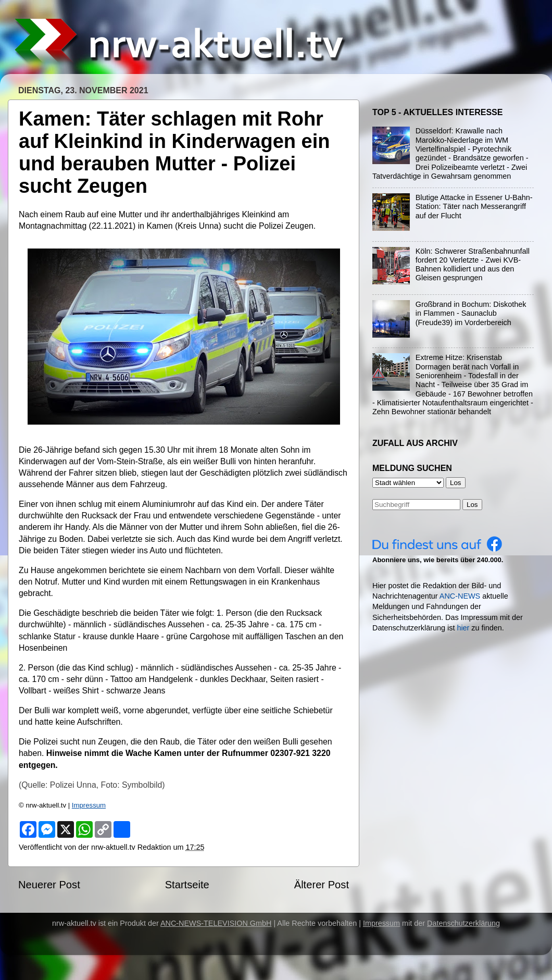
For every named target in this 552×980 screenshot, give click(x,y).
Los (472, 505)
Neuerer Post (49, 885)
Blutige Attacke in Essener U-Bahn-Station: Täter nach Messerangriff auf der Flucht (474, 207)
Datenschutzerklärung (463, 923)
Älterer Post (322, 885)
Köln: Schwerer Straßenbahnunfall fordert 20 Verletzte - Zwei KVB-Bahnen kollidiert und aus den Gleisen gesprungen (473, 265)
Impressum (89, 805)
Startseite (187, 885)
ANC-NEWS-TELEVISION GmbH (216, 923)
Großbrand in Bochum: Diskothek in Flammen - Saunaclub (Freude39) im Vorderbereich (471, 313)
